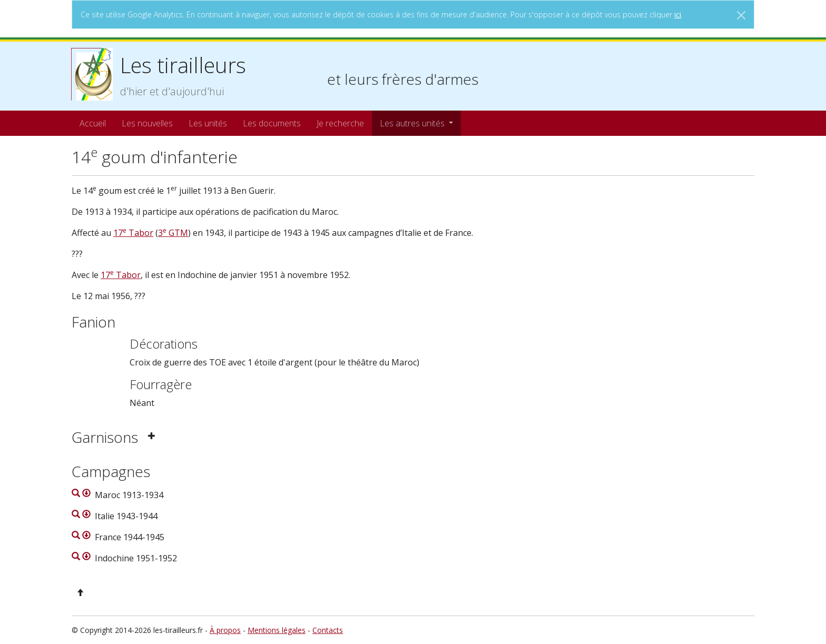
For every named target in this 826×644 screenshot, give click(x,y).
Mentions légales (277, 630)
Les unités (208, 123)
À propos (225, 630)
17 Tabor (133, 233)
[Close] (741, 15)
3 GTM (173, 233)
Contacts (328, 630)
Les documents (272, 123)
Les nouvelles (147, 123)
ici (678, 14)
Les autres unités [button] (413, 123)
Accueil (93, 123)
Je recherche (340, 123)
